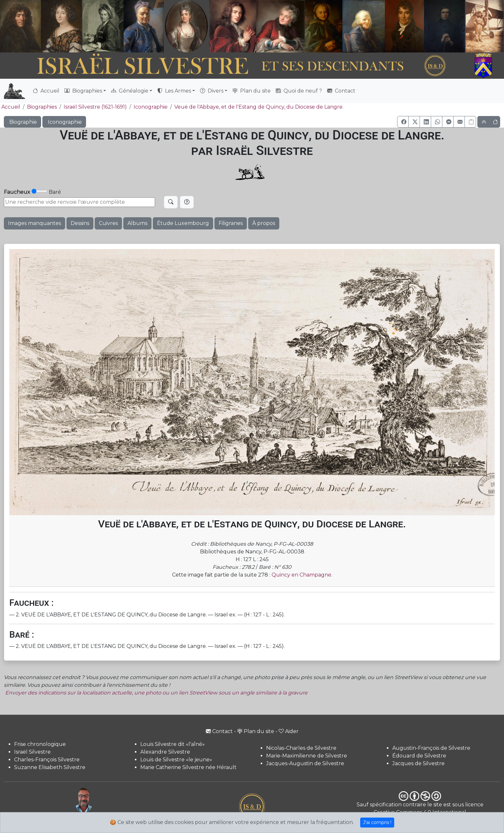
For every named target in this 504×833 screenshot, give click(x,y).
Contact (341, 91)
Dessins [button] (80, 223)
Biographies (42, 107)
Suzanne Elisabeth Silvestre (50, 767)
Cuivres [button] (108, 223)
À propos (264, 223)
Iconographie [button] (64, 122)
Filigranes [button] (231, 223)
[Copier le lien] (470, 122)
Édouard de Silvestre (419, 756)
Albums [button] (137, 223)
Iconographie (151, 107)
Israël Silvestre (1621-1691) (95, 107)
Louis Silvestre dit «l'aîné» (173, 744)
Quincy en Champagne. (302, 575)
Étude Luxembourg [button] (183, 223)
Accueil (46, 91)
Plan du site (252, 91)
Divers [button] (212, 91)
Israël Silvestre (32, 752)
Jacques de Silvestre (418, 763)
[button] (403, 122)
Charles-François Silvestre (47, 760)
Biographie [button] (22, 122)
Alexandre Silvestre (165, 752)
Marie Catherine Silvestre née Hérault (188, 767)
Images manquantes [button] (35, 223)
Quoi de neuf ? (299, 91)
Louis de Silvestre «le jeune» (176, 760)
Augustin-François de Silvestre (431, 748)
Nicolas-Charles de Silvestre (301, 748)
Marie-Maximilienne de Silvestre (307, 756)
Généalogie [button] (130, 91)
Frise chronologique (40, 744)
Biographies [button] (83, 91)
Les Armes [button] (174, 91)
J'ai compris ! (377, 822)
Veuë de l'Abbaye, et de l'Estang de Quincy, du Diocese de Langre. (259, 107)
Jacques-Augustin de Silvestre (305, 763)
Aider (289, 731)
